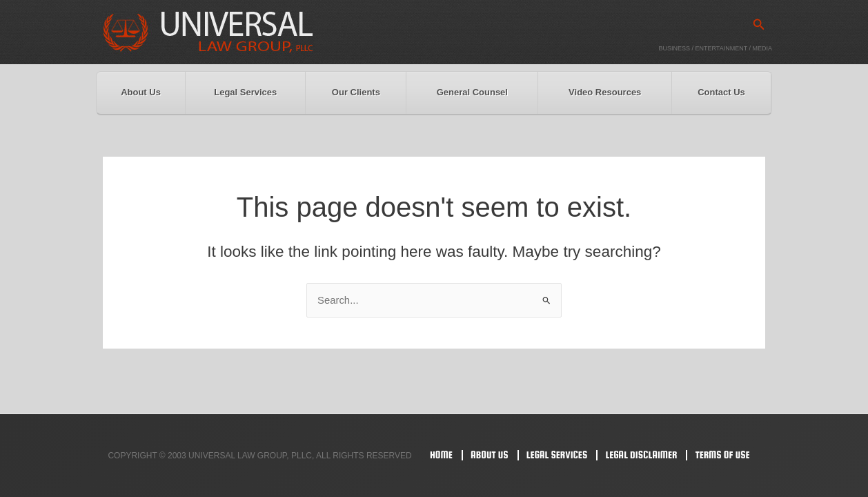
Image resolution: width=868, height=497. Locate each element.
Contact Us (721, 92)
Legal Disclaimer (641, 455)
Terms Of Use (723, 455)
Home (441, 455)
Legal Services (245, 92)
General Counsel (472, 92)
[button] (759, 25)
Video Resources (605, 92)
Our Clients (356, 92)
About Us (141, 92)
